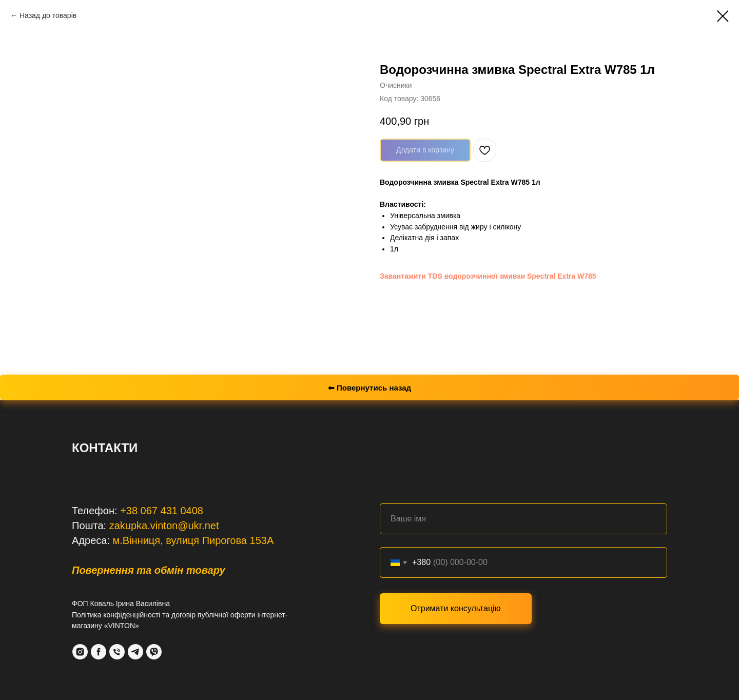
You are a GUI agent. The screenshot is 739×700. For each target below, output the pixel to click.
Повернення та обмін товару (149, 570)
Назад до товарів (48, 15)
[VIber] (154, 652)
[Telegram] (135, 652)
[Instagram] (80, 652)
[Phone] (117, 652)
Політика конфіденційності (116, 615)
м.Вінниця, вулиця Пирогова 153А (193, 540)
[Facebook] (99, 652)
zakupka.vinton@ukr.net (164, 526)
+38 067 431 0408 (162, 511)
